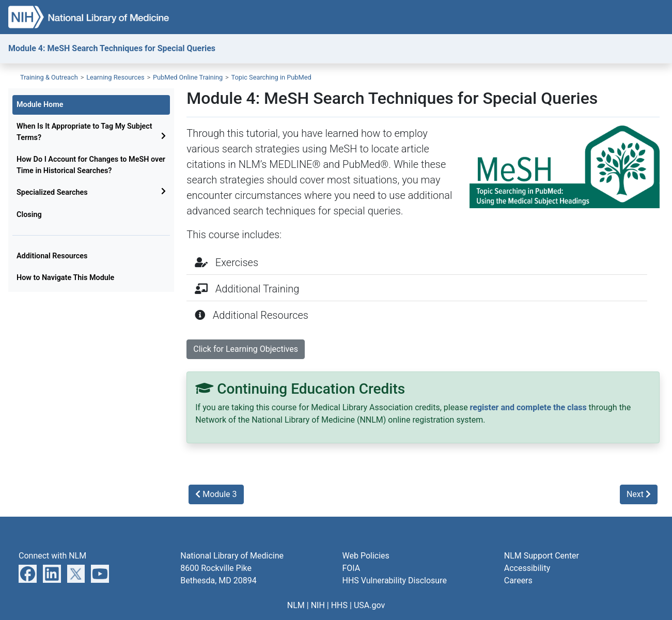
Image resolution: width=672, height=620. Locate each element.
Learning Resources (115, 77)
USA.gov (369, 605)
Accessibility (527, 568)
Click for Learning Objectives (246, 349)
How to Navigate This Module (65, 278)
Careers (518, 580)
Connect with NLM (52, 556)
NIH (318, 605)
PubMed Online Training (188, 77)
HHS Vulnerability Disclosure (395, 580)
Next (639, 494)
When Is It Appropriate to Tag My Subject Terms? (84, 132)
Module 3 (216, 494)
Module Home (40, 105)
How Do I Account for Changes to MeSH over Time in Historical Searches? (91, 165)
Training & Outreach (49, 77)
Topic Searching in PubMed (271, 77)
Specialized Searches (52, 192)
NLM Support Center (542, 556)
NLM (296, 605)
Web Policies (366, 556)
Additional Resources (52, 256)
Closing (29, 215)
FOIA (351, 568)
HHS (339, 605)
